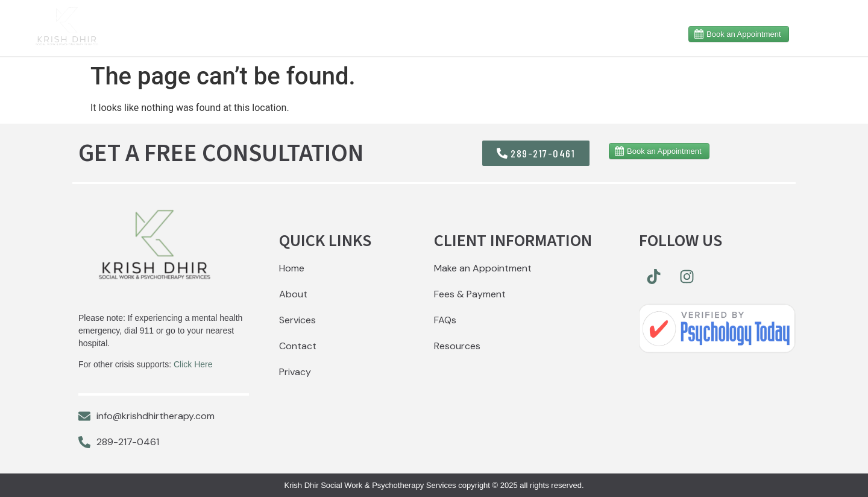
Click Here (193, 364)
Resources (417, 33)
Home (287, 33)
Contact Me (625, 33)
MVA (558, 33)
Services (499, 33)
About (343, 33)
